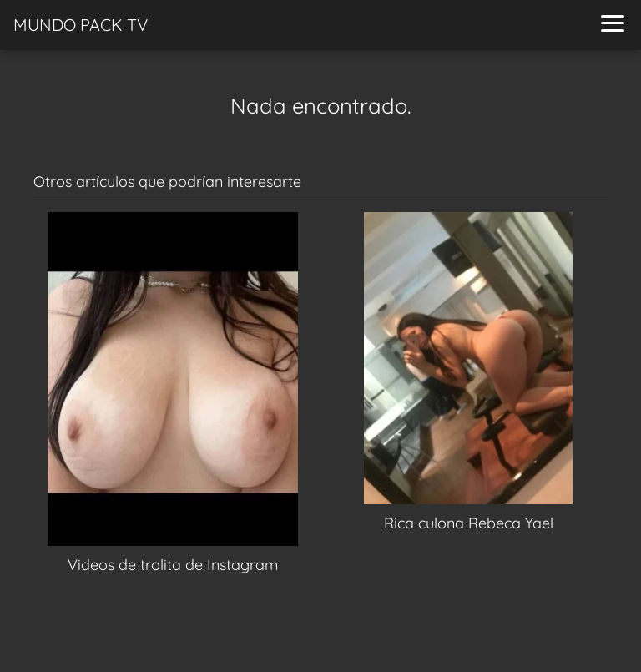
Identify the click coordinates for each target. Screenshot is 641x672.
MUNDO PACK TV (81, 25)
